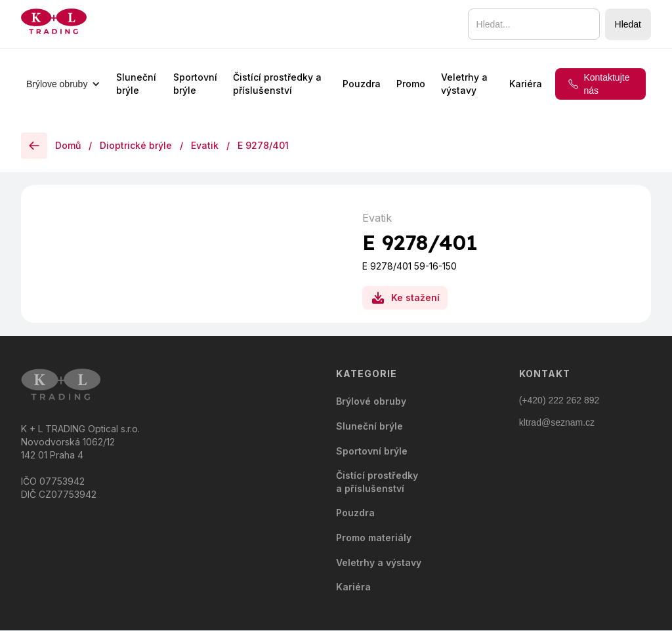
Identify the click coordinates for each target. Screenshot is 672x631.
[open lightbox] (185, 205)
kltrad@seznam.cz (557, 422)
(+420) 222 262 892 (559, 400)
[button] (63, 84)
